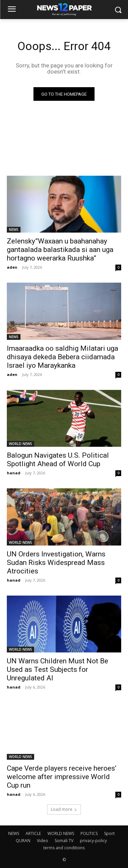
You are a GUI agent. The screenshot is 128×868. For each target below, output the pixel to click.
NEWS (14, 230)
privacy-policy (93, 841)
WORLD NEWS (20, 444)
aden (12, 267)
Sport (109, 833)
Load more (64, 809)
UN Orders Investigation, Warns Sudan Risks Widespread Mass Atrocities (56, 563)
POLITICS (89, 833)
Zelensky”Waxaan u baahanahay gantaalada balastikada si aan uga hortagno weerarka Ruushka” (60, 250)
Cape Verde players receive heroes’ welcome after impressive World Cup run (62, 777)
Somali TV (64, 841)
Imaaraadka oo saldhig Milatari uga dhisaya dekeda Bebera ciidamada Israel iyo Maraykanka (62, 357)
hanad (14, 473)
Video (42, 841)
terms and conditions (64, 848)
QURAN (23, 841)
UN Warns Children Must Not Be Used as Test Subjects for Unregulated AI (58, 669)
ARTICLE (33, 833)
